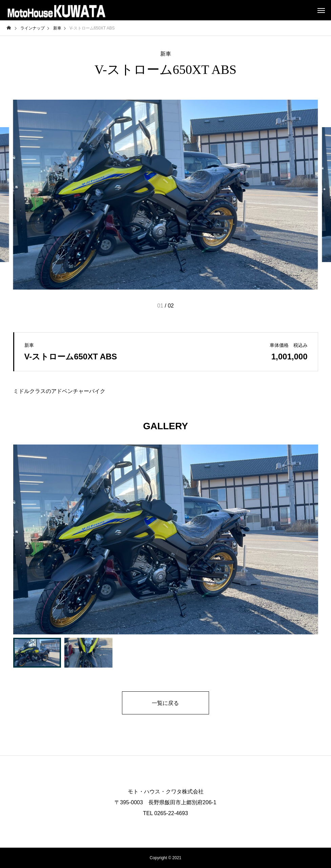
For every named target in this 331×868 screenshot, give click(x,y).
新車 (166, 54)
